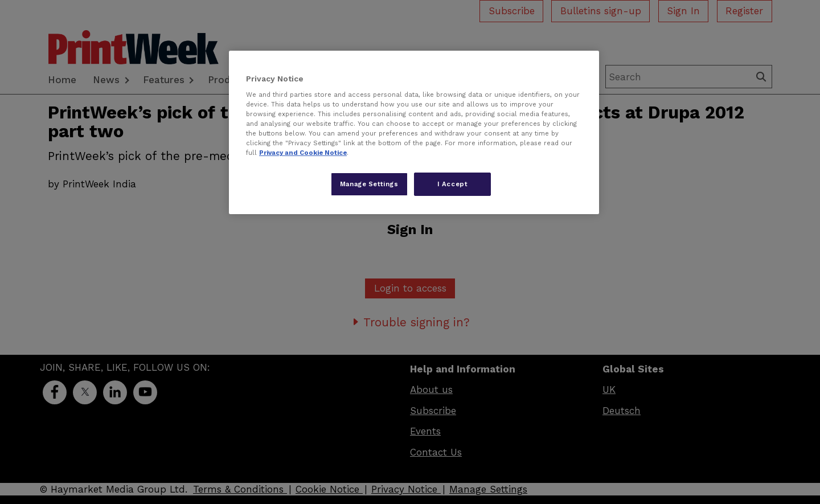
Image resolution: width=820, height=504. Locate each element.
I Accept (453, 184)
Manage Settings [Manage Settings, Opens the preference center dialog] (369, 184)
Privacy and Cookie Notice (303, 153)
